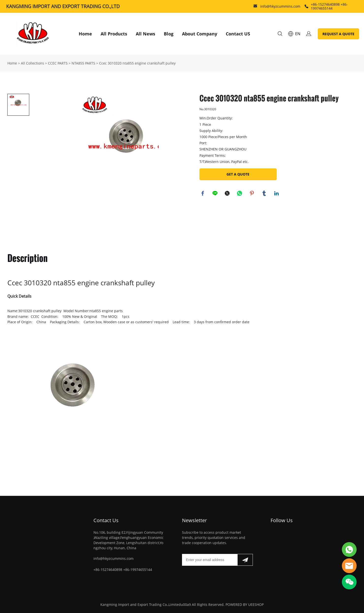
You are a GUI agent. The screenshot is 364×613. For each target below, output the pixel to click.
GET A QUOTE (238, 174)
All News (145, 34)
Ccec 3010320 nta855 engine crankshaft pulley (137, 63)
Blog (169, 34)
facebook (203, 194)
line (215, 194)
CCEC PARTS (58, 63)
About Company (200, 34)
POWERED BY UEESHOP (245, 605)
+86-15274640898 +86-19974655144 (329, 6)
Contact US (238, 34)
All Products (114, 34)
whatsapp (240, 194)
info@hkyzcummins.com (280, 6)
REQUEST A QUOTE (338, 34)
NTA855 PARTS (83, 63)
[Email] (210, 560)
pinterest (252, 194)
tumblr (265, 194)
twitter (228, 194)
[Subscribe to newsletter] (245, 560)
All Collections (32, 63)
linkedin (277, 194)
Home (85, 34)
